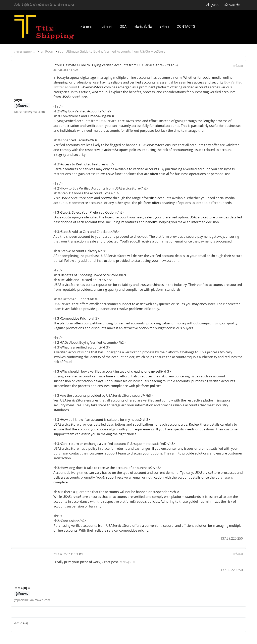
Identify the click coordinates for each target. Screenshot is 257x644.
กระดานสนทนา (25, 51)
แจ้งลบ (238, 66)
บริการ (107, 26)
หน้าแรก (87, 26)
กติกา (164, 26)
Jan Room (47, 51)
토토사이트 (128, 562)
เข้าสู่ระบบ (213, 5)
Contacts (186, 26)
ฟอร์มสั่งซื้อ (143, 26)
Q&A (123, 26)
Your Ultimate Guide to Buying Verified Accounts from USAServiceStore (111, 51)
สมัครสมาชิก (232, 5)
